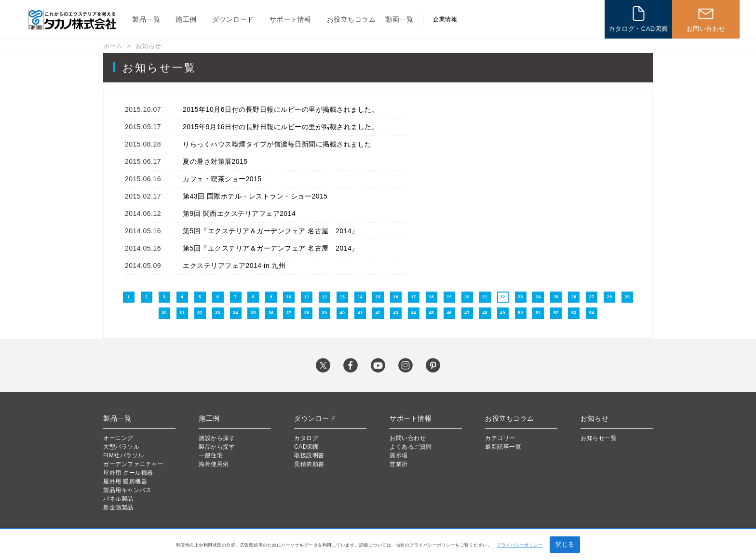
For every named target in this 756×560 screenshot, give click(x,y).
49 (503, 313)
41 (360, 313)
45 (431, 313)
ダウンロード (233, 19)
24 (538, 297)
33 (218, 313)
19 (449, 297)
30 (164, 313)
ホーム (113, 46)
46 (449, 313)
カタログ (306, 438)
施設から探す (217, 438)
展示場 (399, 455)
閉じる (565, 544)
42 (378, 313)
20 (467, 297)
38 (307, 313)
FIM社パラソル (124, 455)
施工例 (186, 19)
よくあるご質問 (411, 447)
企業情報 (445, 19)
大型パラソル (121, 447)
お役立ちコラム (351, 19)
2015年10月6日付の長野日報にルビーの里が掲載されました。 (281, 109)
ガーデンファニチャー (133, 464)
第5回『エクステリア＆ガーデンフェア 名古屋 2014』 (271, 231)
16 (396, 297)
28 (610, 297)
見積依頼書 (309, 464)
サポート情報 (290, 19)
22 (503, 297)
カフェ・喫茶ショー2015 (222, 179)
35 (253, 313)
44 (414, 313)
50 (520, 313)
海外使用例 (214, 464)
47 (467, 313)
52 (556, 313)
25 (556, 297)
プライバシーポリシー (520, 545)
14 (360, 297)
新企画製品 (118, 507)
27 (592, 297)
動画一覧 (399, 19)
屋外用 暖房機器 (125, 481)
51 (538, 313)
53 (574, 313)
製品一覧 (146, 19)
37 (289, 313)
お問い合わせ (408, 438)
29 (628, 297)
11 (307, 297)
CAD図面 (307, 447)
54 (592, 313)
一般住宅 (211, 455)
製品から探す (217, 447)
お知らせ (148, 46)
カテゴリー (500, 438)
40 (343, 313)
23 (520, 297)
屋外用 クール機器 (128, 473)
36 (271, 313)
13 (343, 297)
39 (325, 313)
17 (414, 297)
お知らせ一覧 (599, 438)
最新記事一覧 (503, 447)
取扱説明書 (309, 455)
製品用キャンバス (127, 490)
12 (325, 297)
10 (289, 297)
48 (485, 313)
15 (378, 297)
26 (574, 297)
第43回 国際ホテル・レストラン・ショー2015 (255, 196)
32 (200, 313)
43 (396, 313)
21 (485, 297)
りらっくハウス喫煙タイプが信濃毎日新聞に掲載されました (277, 144)
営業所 (399, 464)
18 (431, 297)
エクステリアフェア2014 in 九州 (234, 266)
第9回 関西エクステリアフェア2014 (239, 213)
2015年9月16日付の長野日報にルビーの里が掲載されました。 (281, 127)
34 (236, 313)
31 (182, 313)
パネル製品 (118, 499)
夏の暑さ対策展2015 (215, 161)
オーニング (118, 438)
